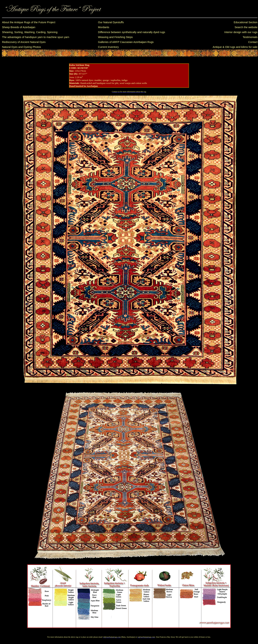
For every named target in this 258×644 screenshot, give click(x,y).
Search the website (246, 27)
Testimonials (250, 37)
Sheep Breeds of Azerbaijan (19, 27)
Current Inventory (108, 47)
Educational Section (246, 22)
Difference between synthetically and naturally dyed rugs (132, 32)
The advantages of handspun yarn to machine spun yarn (36, 37)
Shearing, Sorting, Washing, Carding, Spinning (30, 32)
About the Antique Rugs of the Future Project (29, 22)
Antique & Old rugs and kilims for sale (235, 47)
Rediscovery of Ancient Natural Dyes (24, 42)
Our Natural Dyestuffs (111, 22)
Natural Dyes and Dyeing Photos (22, 47)
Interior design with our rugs (241, 32)
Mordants (104, 27)
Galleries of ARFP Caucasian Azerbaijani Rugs (126, 42)
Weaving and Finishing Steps (115, 37)
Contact (253, 42)
